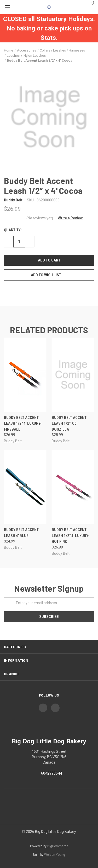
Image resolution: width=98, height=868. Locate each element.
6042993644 (51, 773)
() (90, 2)
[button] (68, 218)
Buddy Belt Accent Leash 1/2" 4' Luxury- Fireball (23, 423)
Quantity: (13, 230)
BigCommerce (58, 846)
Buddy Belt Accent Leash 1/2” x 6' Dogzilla (69, 423)
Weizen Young (55, 855)
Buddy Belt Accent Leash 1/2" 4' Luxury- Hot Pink (71, 536)
